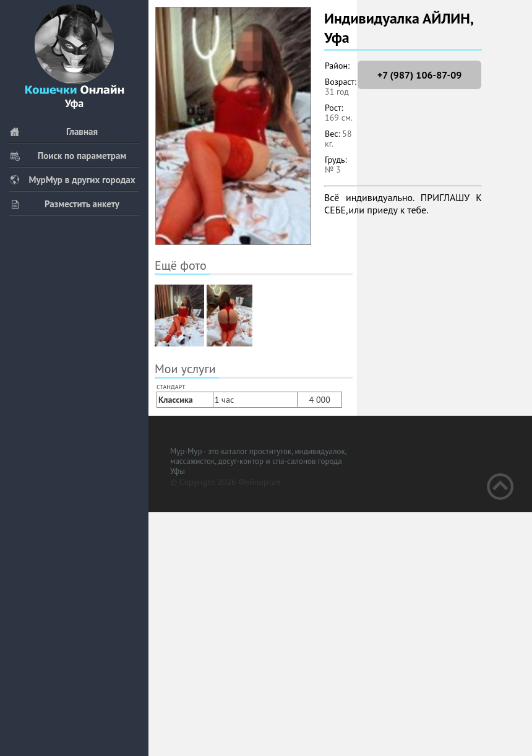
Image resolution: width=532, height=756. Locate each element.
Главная (54, 131)
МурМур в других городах (72, 180)
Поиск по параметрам (68, 156)
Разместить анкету (64, 204)
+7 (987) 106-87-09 (419, 75)
